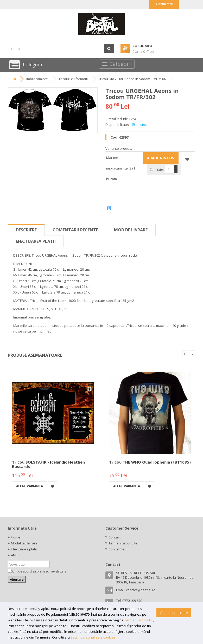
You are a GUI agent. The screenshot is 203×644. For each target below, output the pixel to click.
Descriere (26, 230)
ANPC (15, 555)
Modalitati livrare (24, 543)
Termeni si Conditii (139, 620)
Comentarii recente (75, 230)
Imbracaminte (37, 79)
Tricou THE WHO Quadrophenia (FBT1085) (150, 462)
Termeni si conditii (123, 543)
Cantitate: (157, 170)
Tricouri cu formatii (73, 79)
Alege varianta (30, 486)
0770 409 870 (132, 601)
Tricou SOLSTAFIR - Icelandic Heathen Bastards (48, 464)
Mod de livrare (131, 230)
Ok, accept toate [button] (174, 613)
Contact (115, 537)
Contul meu (118, 549)
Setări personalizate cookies (93, 637)
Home (16, 537)
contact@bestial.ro (141, 590)
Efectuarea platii (36, 241)
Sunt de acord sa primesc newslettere (39, 571)
